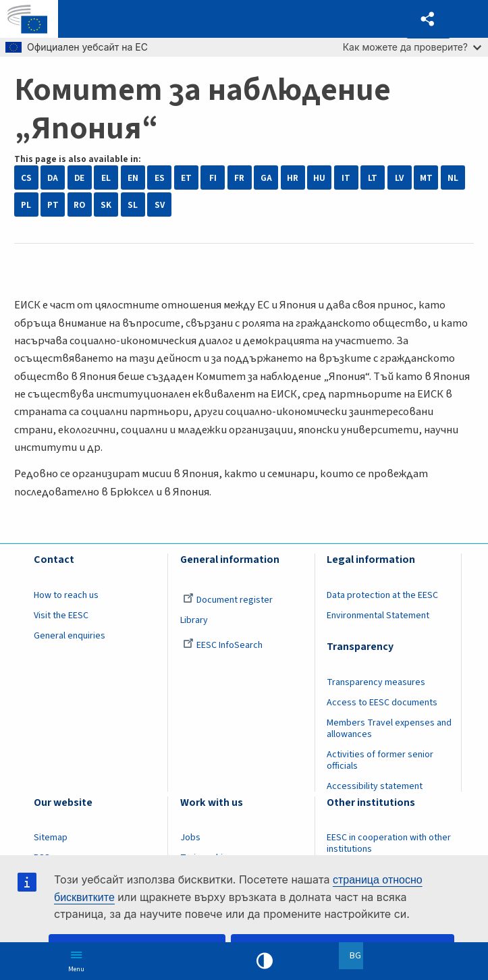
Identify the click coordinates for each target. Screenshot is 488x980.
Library (194, 620)
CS (26, 178)
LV (399, 178)
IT (346, 178)
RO (79, 205)
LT (373, 178)
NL (453, 178)
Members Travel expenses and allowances (389, 729)
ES (160, 178)
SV (160, 205)
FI (213, 178)
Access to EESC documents (382, 703)
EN (133, 178)
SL (133, 205)
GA (266, 178)
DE (79, 178)
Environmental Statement (378, 616)
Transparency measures (376, 682)
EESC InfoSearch (223, 645)
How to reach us (66, 595)
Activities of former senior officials (380, 760)
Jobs (190, 838)
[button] (428, 19)
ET (186, 178)
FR (239, 178)
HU (319, 178)
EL (106, 178)
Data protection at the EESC (382, 595)
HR (293, 178)
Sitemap (51, 838)
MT (426, 178)
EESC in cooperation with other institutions (389, 843)
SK (106, 205)
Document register (228, 600)
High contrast (265, 961)
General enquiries (70, 636)
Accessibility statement (375, 786)
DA (53, 178)
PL (26, 205)
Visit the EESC (61, 616)
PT (53, 205)
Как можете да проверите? (412, 47)
